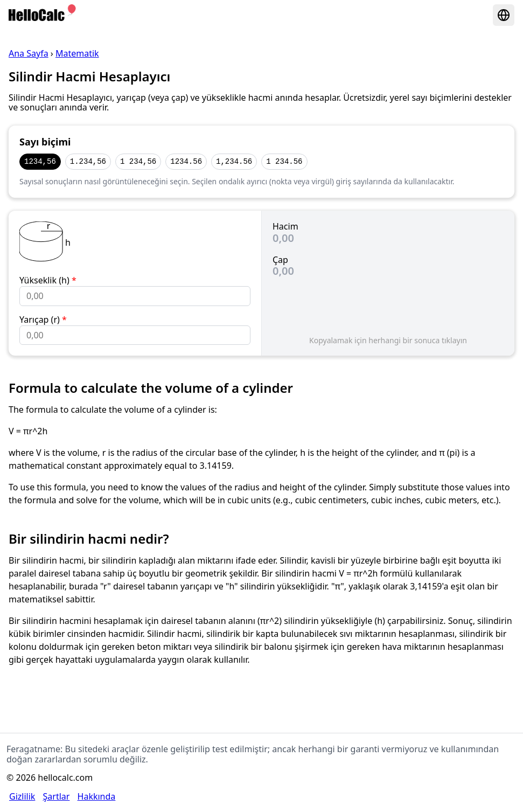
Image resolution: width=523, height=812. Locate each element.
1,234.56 (234, 161)
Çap (280, 260)
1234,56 (40, 161)
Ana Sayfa (29, 53)
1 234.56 (284, 161)
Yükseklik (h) (48, 280)
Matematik (77, 53)
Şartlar (57, 796)
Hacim (285, 226)
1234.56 (186, 161)
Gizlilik (22, 796)
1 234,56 (138, 161)
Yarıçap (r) (43, 320)
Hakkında (97, 796)
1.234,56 (88, 161)
